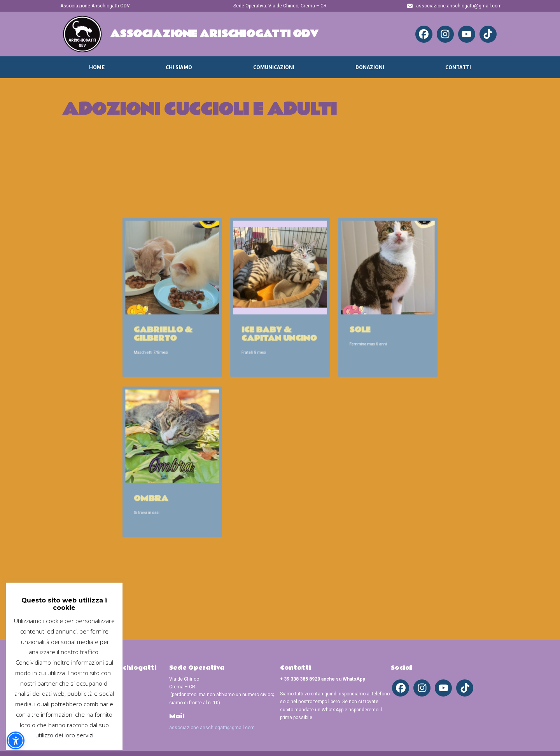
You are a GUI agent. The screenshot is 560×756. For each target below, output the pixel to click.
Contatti (458, 67)
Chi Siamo (179, 67)
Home (97, 67)
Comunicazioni (274, 67)
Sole (342, 341)
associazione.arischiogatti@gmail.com (212, 728)
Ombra (180, 472)
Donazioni (370, 67)
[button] (16, 740)
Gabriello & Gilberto (190, 344)
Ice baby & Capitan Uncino (279, 344)
